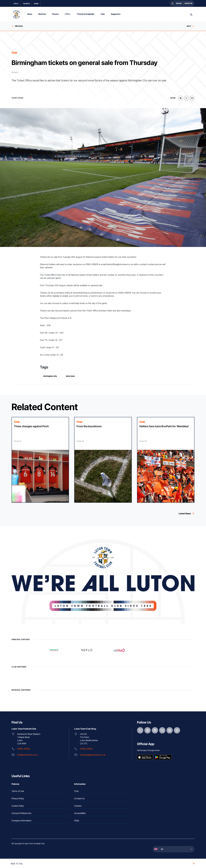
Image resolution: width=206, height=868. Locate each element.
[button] (173, 849)
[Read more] (40, 459)
